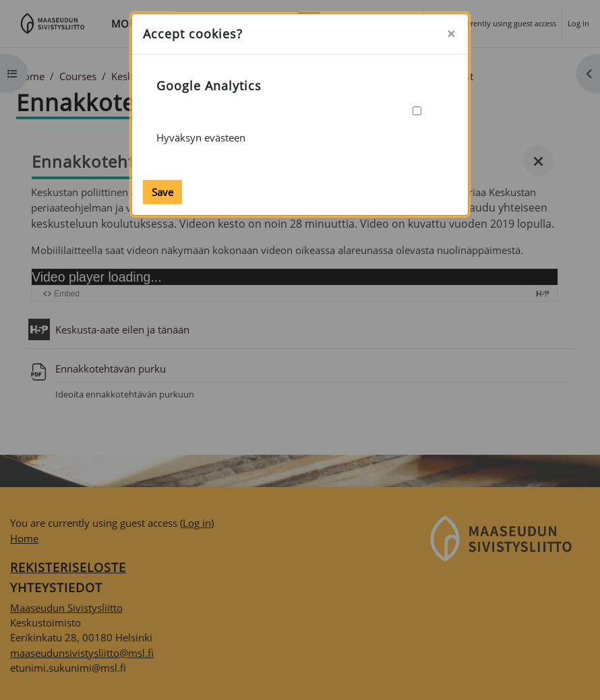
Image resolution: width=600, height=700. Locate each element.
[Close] (451, 34)
